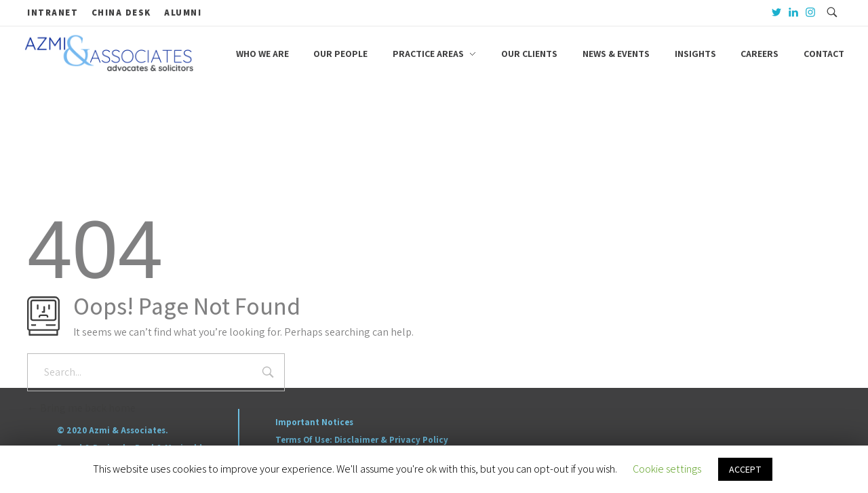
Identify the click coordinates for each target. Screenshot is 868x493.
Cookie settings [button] (667, 469)
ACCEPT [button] (745, 469)
